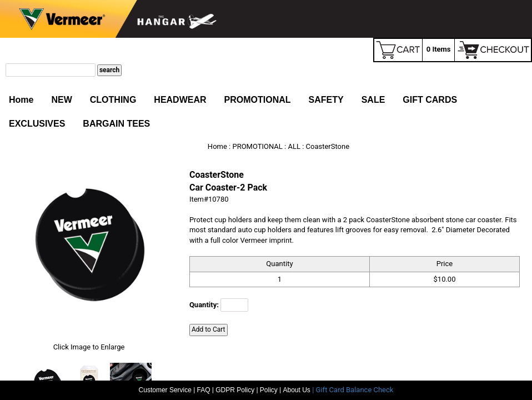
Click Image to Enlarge (89, 347)
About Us (298, 390)
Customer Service (165, 390)
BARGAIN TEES (116, 124)
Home (21, 100)
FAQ (204, 390)
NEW (61, 100)
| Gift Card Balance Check (353, 390)
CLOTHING (113, 100)
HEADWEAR (180, 100)
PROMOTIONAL (258, 100)
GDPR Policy (235, 390)
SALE (373, 100)
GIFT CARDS (430, 100)
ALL (294, 146)
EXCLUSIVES (37, 124)
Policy (269, 390)
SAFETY (326, 100)
